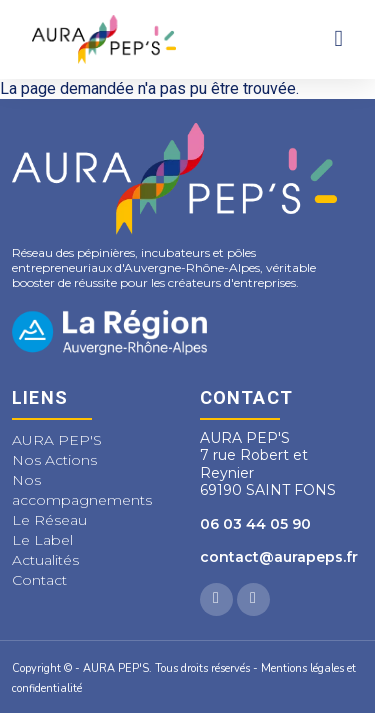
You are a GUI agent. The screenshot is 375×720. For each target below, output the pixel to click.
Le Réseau (49, 520)
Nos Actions (54, 460)
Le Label (42, 540)
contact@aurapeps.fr (279, 557)
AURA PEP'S (57, 440)
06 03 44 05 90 (255, 524)
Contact (39, 580)
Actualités (45, 560)
